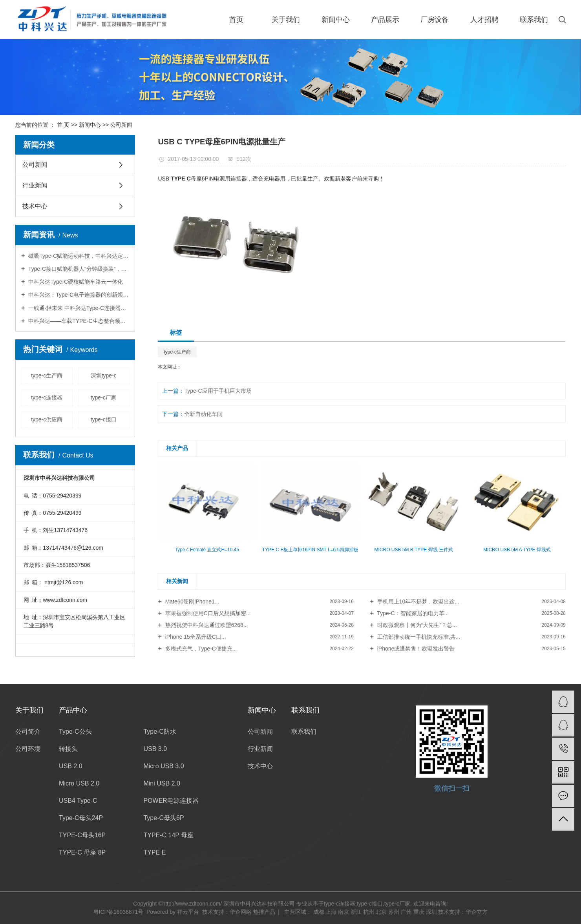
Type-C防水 (160, 732)
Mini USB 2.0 (162, 783)
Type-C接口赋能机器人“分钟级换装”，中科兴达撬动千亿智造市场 (78, 269)
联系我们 (534, 20)
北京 (381, 912)
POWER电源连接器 (171, 801)
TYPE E (154, 852)
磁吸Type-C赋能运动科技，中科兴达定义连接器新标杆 (78, 256)
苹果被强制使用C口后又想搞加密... (207, 613)
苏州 (394, 912)
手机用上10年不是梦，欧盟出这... (417, 601)
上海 (331, 912)
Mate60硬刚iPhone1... (192, 601)
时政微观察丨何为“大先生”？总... (416, 625)
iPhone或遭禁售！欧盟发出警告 (416, 649)
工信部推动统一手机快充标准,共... (418, 637)
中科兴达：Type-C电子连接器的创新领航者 (78, 295)
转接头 (68, 749)
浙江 (356, 912)
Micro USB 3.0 (164, 766)
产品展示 (385, 20)
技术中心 (35, 206)
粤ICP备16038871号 (119, 912)
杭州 (369, 912)
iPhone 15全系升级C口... (195, 637)
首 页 (63, 125)
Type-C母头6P (164, 818)
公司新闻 (121, 125)
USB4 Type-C (78, 801)
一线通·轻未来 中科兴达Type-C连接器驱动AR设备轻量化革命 (78, 308)
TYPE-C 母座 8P (82, 852)
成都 (319, 912)
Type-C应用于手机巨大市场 (218, 391)
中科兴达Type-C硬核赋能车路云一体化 (75, 282)
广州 (406, 912)
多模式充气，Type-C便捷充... (200, 649)
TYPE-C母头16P (82, 835)
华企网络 (241, 912)
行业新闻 (35, 185)
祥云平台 (188, 912)
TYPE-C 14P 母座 (168, 835)
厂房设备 (435, 20)
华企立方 (477, 912)
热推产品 (264, 912)
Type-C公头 (75, 732)
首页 (236, 20)
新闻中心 (336, 20)
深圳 (431, 912)
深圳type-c (104, 375)
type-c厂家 (104, 397)
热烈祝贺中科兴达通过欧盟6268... (206, 625)
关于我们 (286, 20)
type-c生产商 (47, 375)
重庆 (419, 912)
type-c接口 (104, 419)
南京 (343, 912)
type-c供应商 (47, 419)
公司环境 (28, 749)
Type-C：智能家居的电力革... (412, 613)
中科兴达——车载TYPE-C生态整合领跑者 (78, 321)
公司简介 (28, 732)
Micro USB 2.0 (79, 783)
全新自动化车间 (203, 414)
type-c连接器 (47, 397)
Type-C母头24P (81, 818)
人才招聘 (484, 20)
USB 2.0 (71, 766)
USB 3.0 (155, 749)
